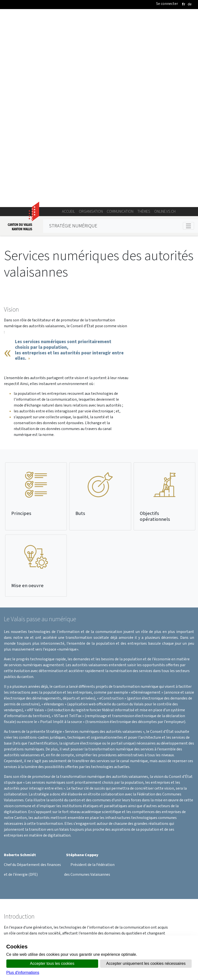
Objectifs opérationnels (155, 324)
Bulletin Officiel (133, 934)
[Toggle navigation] (188, 34)
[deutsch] (190, 4)
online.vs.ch (165, 19)
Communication (120, 19)
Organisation (91, 19)
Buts (80, 321)
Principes (21, 321)
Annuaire (54, 934)
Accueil (68, 19)
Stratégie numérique (73, 34)
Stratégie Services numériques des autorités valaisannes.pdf (152, 883)
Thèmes (144, 19)
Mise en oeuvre (27, 393)
